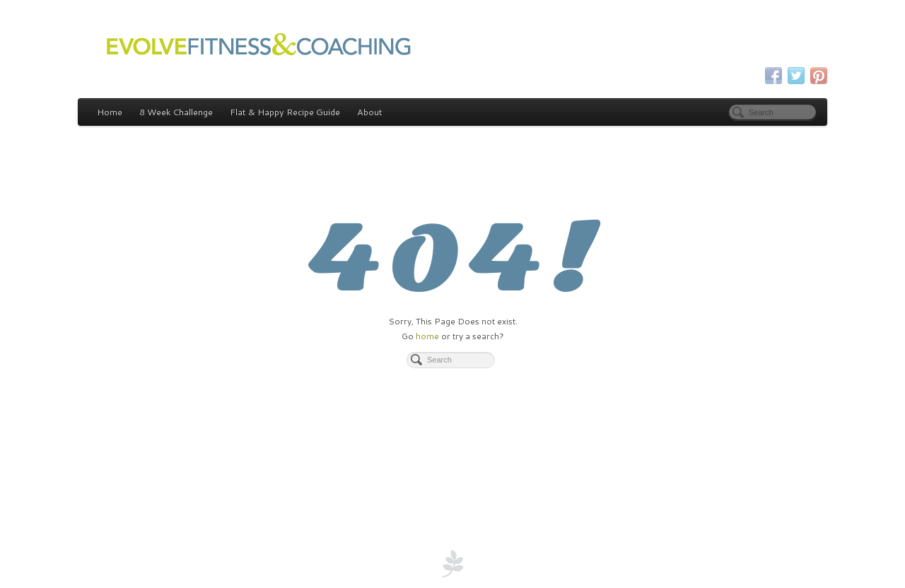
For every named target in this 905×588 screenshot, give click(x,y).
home (427, 336)
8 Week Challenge (176, 112)
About (370, 112)
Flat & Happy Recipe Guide (285, 112)
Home (110, 112)
